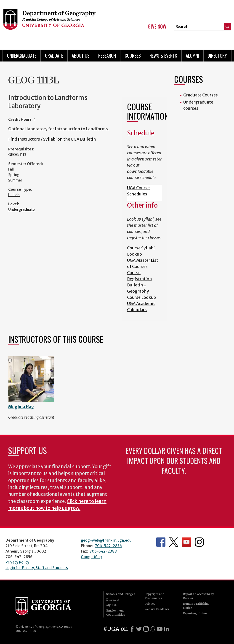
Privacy (150, 604)
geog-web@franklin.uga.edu (106, 540)
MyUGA (111, 605)
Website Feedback (157, 609)
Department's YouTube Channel (186, 542)
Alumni (192, 56)
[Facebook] (132, 629)
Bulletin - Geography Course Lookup (142, 291)
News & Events (163, 56)
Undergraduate (22, 56)
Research (107, 56)
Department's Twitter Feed (174, 542)
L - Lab (14, 195)
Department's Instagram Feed (199, 542)
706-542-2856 (108, 546)
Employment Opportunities (116, 613)
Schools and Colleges (121, 594)
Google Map (91, 557)
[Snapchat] (153, 629)
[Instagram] (146, 629)
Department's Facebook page (161, 542)
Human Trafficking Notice (196, 606)
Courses (133, 56)
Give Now (157, 27)
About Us (81, 56)
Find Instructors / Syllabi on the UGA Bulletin (52, 139)
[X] (139, 629)
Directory (217, 56)
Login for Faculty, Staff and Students (37, 568)
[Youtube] (160, 629)
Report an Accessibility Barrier (198, 596)
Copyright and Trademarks (154, 596)
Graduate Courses (201, 95)
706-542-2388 (103, 551)
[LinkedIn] (167, 629)
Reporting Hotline (195, 613)
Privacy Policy (17, 562)
